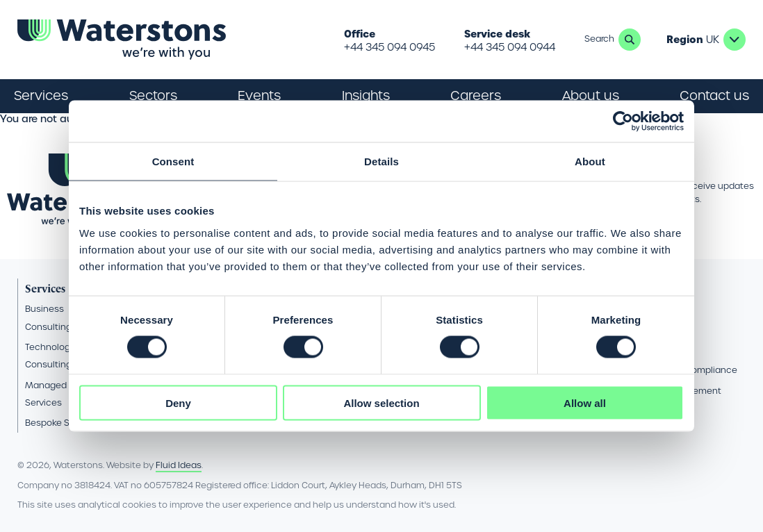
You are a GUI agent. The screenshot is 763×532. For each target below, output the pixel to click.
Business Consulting (48, 317)
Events (259, 95)
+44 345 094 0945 (389, 47)
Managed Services (46, 394)
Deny (178, 402)
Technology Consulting (50, 356)
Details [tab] (381, 161)
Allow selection (381, 402)
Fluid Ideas (179, 465)
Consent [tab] (173, 161)
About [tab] (590, 161)
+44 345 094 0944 (510, 47)
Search (630, 40)
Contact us (714, 95)
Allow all (585, 402)
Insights (366, 95)
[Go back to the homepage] (122, 40)
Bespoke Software (64, 423)
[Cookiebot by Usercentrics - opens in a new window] (623, 122)
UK (735, 40)
